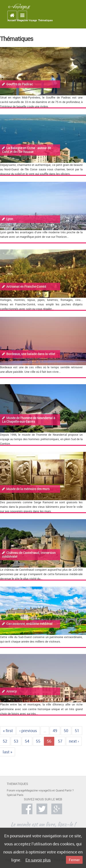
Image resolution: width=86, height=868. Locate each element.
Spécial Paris (15, 795)
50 (66, 731)
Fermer (74, 860)
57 (60, 741)
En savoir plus (38, 860)
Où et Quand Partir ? (61, 790)
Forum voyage (16, 790)
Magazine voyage (37, 790)
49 (55, 731)
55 (38, 741)
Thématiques (45, 20)
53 (16, 741)
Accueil (12, 20)
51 (77, 731)
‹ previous (28, 731)
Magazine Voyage (27, 20)
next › (74, 741)
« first (8, 731)
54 (27, 741)
